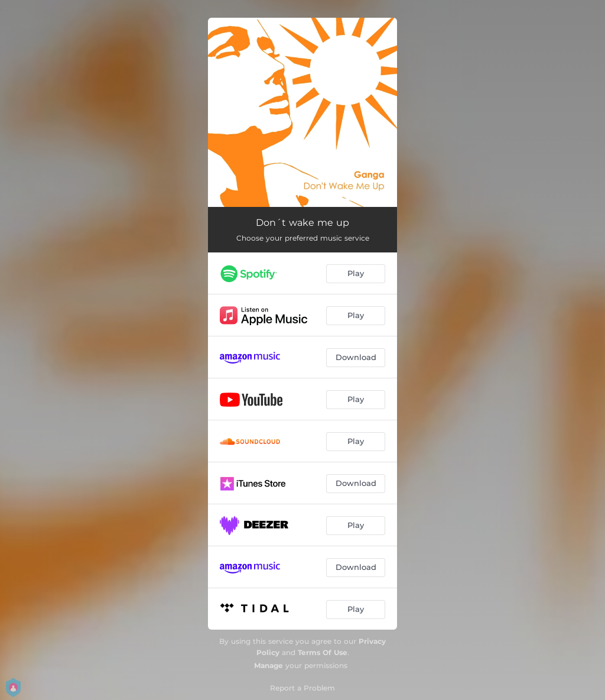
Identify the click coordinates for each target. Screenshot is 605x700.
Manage (269, 665)
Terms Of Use (323, 652)
